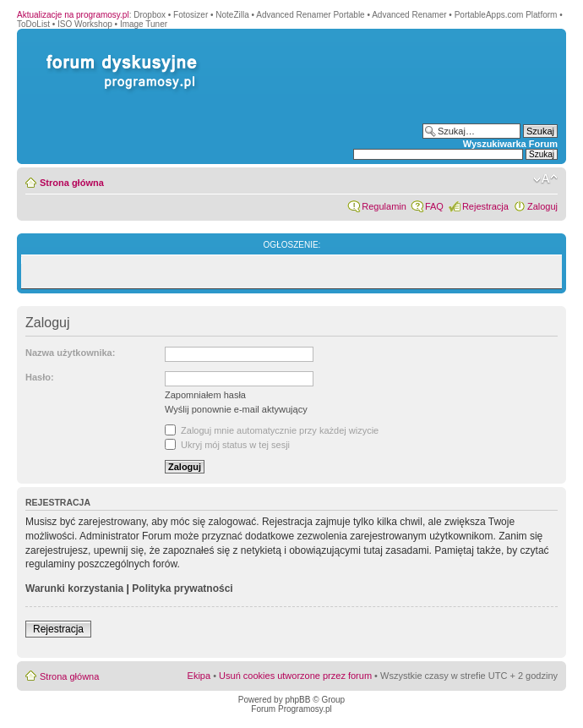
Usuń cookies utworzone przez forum (295, 676)
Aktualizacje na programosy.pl (73, 15)
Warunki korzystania (74, 588)
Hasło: (40, 377)
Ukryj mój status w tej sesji (227, 445)
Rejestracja (485, 206)
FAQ (434, 206)
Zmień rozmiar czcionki (545, 179)
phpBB (297, 700)
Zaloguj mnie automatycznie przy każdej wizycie (272, 430)
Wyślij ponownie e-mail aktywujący (236, 409)
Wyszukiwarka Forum (510, 144)
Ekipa (199, 676)
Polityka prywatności (182, 588)
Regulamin (384, 206)
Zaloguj (542, 206)
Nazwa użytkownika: (70, 353)
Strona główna (72, 183)
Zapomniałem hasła (205, 395)
